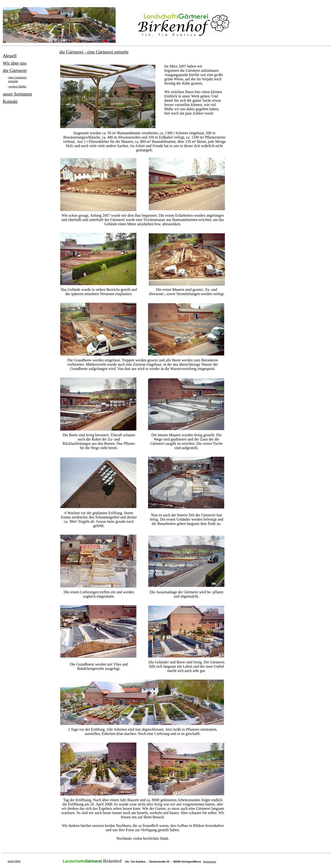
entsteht (13, 81)
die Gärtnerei (15, 70)
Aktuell (10, 56)
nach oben (14, 861)
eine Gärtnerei (17, 77)
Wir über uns (15, 63)
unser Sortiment (17, 94)
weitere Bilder (17, 86)
